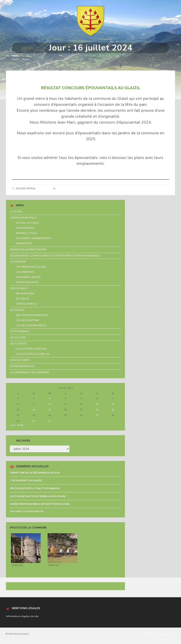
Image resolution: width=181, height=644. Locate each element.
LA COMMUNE (18, 262)
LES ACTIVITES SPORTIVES (31, 349)
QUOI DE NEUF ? (19, 288)
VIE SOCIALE (17, 310)
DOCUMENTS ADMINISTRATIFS (34, 238)
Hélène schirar (44, 188)
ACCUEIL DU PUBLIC (28, 223)
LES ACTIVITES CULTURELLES (33, 354)
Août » (21, 425)
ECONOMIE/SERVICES (22, 366)
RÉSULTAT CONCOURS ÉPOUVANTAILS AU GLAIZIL (65, 78)
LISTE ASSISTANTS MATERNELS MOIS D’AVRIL (38, 496)
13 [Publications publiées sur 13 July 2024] (97, 404)
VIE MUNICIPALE (25, 228)
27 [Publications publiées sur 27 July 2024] (97, 415)
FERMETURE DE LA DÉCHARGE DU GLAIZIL (35, 473)
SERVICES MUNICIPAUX (23, 218)
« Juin (13, 425)
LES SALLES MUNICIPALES (31, 325)
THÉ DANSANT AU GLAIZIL (26, 480)
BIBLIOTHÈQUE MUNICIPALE (32, 315)
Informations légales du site (22, 616)
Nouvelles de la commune (71, 188)
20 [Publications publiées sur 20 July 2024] (97, 410)
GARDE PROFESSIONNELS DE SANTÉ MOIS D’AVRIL (40, 504)
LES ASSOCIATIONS (27, 320)
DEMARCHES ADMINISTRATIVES (28, 250)
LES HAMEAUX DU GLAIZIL (31, 267)
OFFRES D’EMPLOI (26, 304)
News (26, 59)
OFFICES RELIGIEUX (27, 282)
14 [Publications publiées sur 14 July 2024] (113, 404)
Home (15, 59)
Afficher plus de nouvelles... (27, 511)
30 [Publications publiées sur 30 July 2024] (34, 421)
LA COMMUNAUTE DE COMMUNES (30, 372)
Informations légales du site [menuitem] (159, 634)
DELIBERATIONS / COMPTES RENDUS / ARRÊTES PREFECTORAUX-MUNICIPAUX (55, 256)
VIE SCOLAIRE (18, 338)
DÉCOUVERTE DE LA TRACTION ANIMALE (35, 488)
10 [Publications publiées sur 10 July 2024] (50, 404)
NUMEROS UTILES (26, 233)
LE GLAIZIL (16, 212)
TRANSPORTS (24, 243)
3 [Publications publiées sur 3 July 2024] (50, 398)
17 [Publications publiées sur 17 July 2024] (50, 410)
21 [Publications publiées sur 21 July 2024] (113, 410)
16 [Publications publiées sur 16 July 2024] (34, 410)
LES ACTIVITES (18, 344)
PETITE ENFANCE (20, 331)
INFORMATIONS (25, 294)
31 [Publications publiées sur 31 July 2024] (50, 421)
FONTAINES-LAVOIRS (28, 277)
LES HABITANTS (25, 272)
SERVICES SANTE (20, 360)
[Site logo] (90, 35)
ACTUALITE (22, 299)
